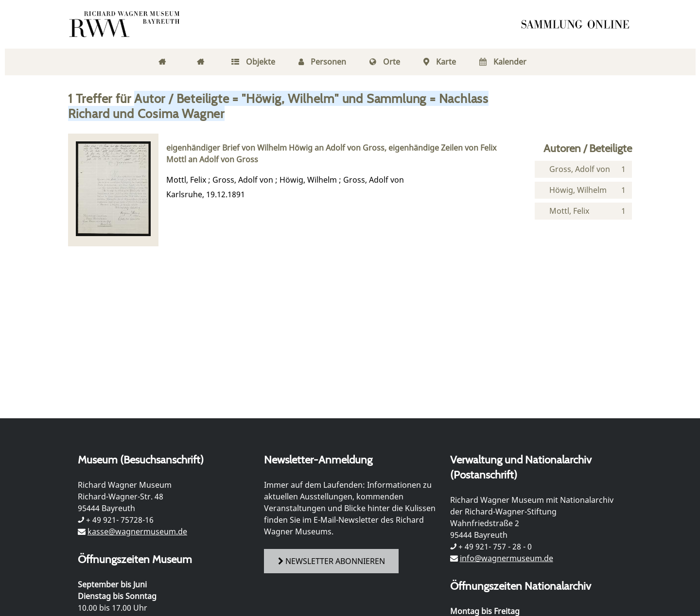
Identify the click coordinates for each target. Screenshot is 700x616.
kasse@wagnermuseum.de (137, 531)
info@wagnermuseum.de (507, 558)
